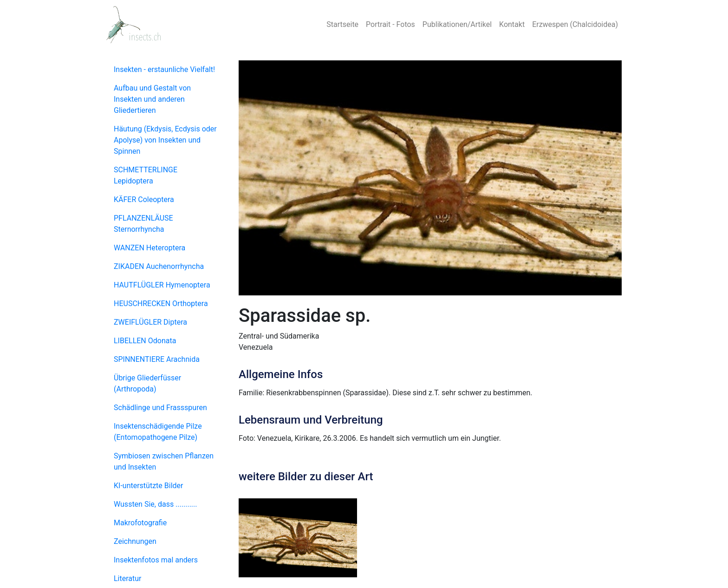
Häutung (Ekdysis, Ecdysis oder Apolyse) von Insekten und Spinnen (165, 140)
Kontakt (512, 24)
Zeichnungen (135, 541)
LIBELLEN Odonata (145, 341)
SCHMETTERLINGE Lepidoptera (146, 175)
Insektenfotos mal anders (156, 560)
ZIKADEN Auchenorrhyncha (159, 266)
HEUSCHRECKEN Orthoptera (161, 304)
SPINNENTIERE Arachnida (157, 359)
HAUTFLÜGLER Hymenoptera (162, 285)
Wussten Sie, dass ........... (156, 504)
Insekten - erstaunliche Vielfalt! (164, 69)
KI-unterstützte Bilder (148, 486)
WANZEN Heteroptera (149, 248)
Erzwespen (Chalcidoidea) (575, 24)
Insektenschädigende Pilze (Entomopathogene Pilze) (158, 432)
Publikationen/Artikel (457, 24)
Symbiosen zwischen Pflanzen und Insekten (164, 461)
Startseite (342, 24)
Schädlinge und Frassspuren (160, 408)
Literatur (128, 578)
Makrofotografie (140, 523)
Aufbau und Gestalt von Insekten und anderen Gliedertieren (152, 99)
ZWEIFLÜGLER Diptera (150, 322)
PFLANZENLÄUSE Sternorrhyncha (143, 224)
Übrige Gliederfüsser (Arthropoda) (147, 383)
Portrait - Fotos (390, 24)
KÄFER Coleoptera (144, 199)
